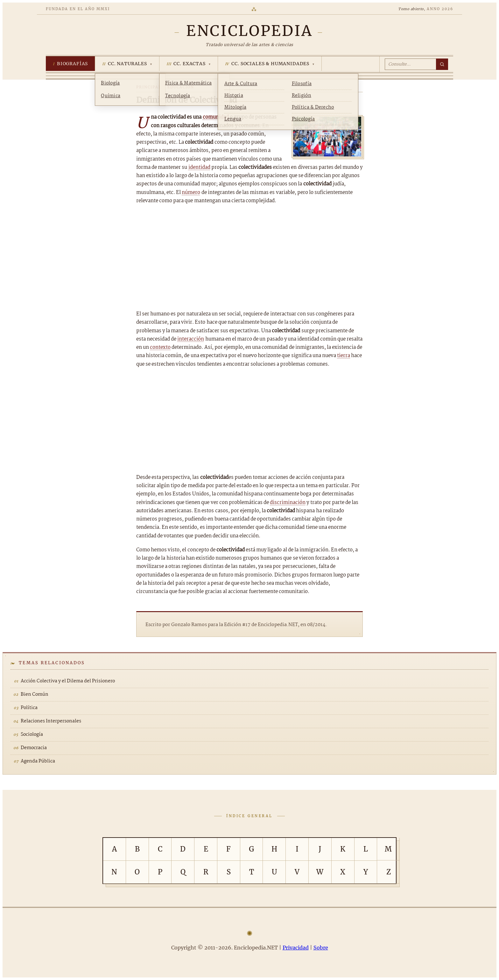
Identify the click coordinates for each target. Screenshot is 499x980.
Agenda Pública (38, 761)
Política (29, 708)
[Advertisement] (250, 258)
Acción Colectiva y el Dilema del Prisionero (68, 681)
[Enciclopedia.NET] (250, 31)
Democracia (34, 748)
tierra (344, 356)
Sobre (321, 948)
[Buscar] (442, 64)
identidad (199, 167)
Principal (149, 87)
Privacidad (296, 948)
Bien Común (35, 694)
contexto (160, 347)
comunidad (216, 117)
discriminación (288, 503)
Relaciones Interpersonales (51, 721)
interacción (191, 339)
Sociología (32, 735)
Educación (181, 87)
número (191, 193)
